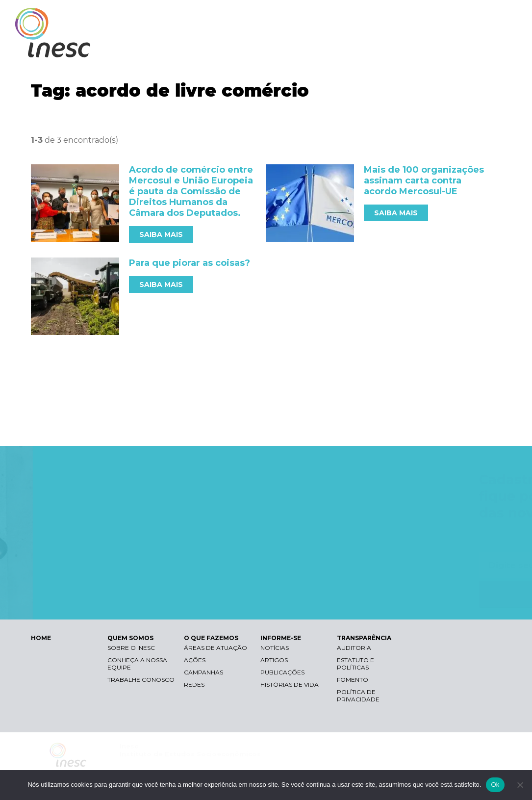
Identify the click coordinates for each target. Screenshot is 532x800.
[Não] (520, 785)
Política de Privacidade (358, 696)
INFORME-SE (406, 48)
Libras (347, 17)
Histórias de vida (290, 684)
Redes (194, 684)
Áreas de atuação (215, 648)
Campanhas (203, 672)
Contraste (394, 17)
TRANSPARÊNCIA (474, 48)
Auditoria (354, 648)
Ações (195, 660)
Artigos (274, 660)
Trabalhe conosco (141, 680)
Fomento (353, 680)
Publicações (282, 672)
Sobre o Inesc (131, 648)
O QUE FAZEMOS (338, 48)
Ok (495, 785)
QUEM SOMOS (267, 48)
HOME (41, 638)
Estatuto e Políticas (355, 664)
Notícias (275, 648)
